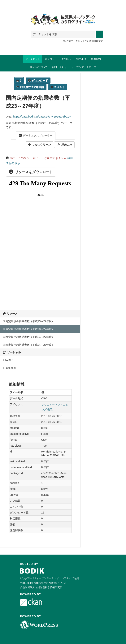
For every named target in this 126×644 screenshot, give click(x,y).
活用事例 (81, 59)
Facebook (10, 368)
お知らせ (67, 59)
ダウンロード (38, 80)
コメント (58, 87)
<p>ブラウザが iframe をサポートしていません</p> (40, 240)
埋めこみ (64, 145)
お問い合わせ (59, 67)
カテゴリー (51, 59)
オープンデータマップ (84, 67)
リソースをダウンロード (31, 172)
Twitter (8, 360)
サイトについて (39, 67)
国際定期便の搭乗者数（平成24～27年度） (29, 337)
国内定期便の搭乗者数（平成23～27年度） (29, 321)
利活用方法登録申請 (30, 87)
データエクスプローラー (36, 135)
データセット (33, 59)
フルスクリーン (39, 145)
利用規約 (96, 59)
